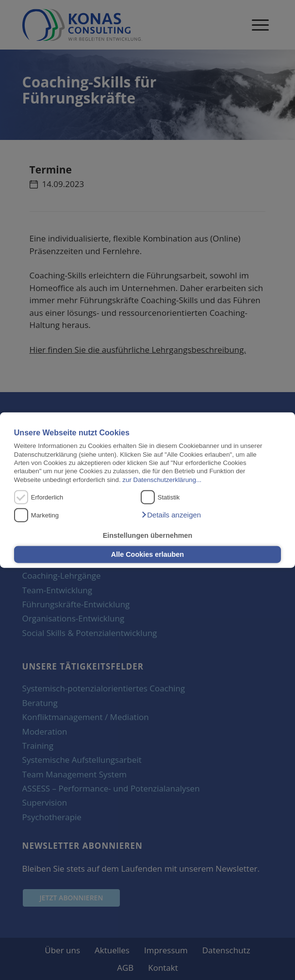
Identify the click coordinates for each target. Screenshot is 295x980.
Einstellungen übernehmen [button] (148, 535)
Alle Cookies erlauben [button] (147, 554)
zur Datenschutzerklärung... (162, 479)
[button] (171, 515)
